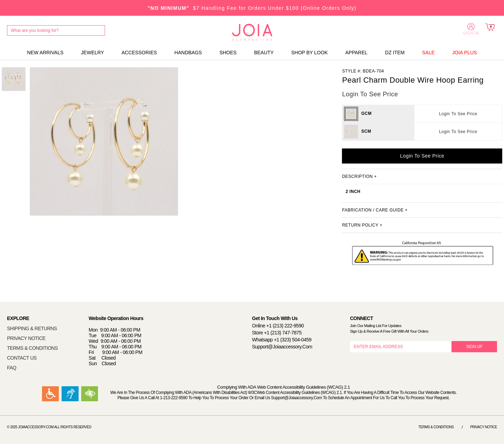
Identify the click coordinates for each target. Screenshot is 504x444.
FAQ (12, 368)
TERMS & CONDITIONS (32, 348)
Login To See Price (458, 114)
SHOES (228, 53)
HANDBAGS (188, 53)
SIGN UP (474, 347)
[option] (14, 79)
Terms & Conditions (436, 427)
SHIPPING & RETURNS (32, 328)
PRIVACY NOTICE (26, 338)
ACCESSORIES (139, 53)
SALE (428, 53)
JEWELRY (92, 53)
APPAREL (356, 53)
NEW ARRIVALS (45, 53)
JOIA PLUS (465, 53)
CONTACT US (22, 358)
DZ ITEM (395, 53)
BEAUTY (264, 53)
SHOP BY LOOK (310, 53)
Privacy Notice (484, 427)
